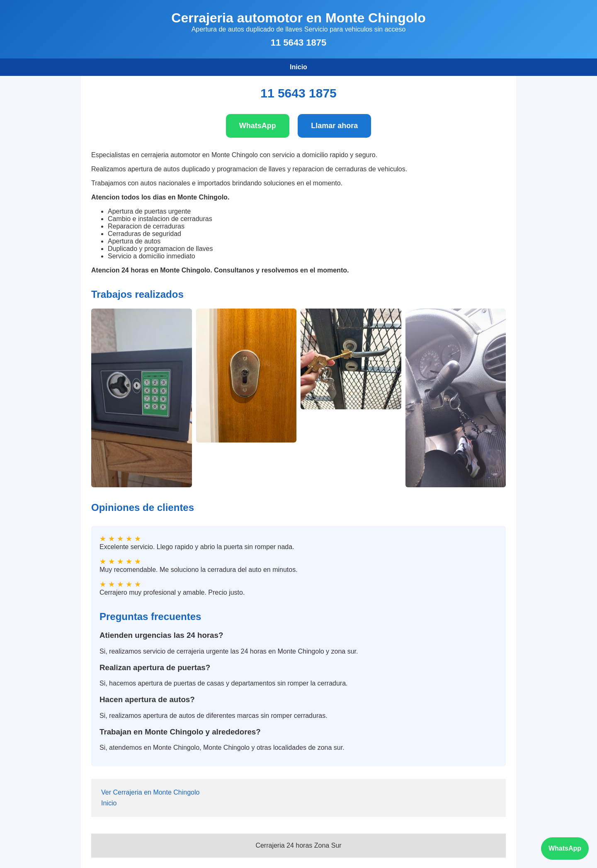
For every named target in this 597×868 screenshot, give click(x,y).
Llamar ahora (334, 126)
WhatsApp (258, 126)
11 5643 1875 (299, 43)
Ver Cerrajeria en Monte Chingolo (150, 792)
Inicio (298, 67)
